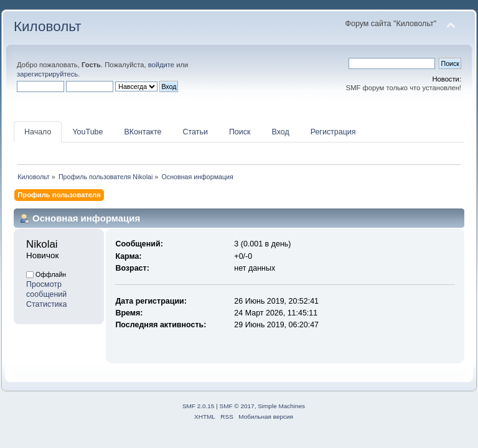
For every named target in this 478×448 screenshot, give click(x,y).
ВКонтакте (143, 132)
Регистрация (333, 132)
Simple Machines (281, 406)
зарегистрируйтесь (47, 74)
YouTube (87, 132)
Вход (280, 132)
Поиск (240, 132)
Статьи (195, 132)
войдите (161, 65)
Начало (38, 132)
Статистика (47, 304)
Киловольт (47, 26)
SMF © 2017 (237, 406)
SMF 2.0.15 (199, 406)
